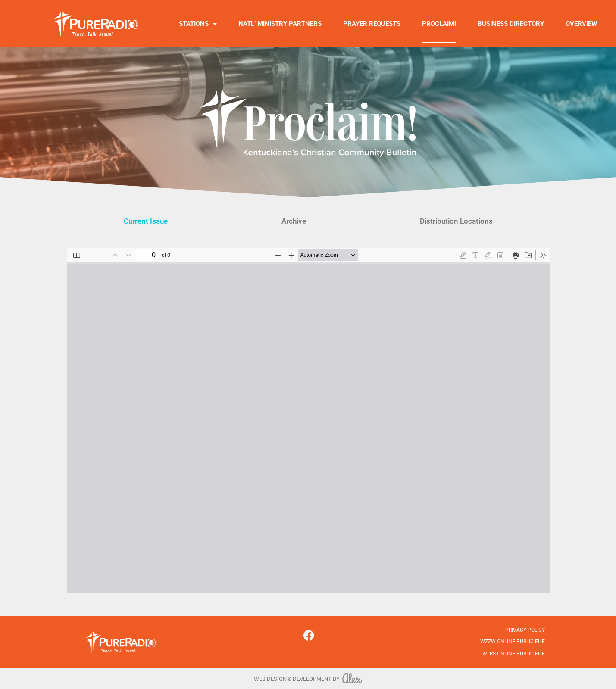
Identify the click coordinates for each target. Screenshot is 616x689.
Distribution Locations (456, 221)
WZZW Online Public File (513, 642)
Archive (294, 221)
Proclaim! (439, 24)
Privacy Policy (525, 630)
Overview (581, 24)
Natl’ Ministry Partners (280, 24)
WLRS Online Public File (514, 654)
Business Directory (511, 24)
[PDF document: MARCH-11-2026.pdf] (308, 421)
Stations (198, 24)
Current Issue (146, 221)
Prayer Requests (372, 24)
